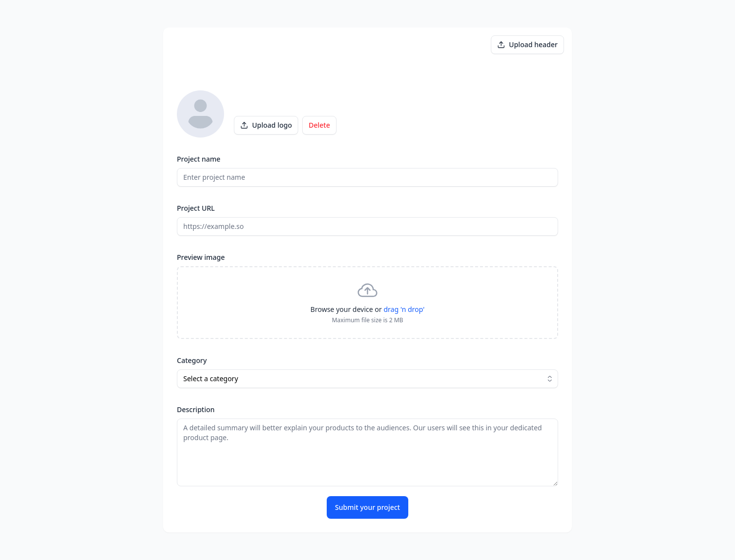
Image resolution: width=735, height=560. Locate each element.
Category (192, 360)
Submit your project (367, 507)
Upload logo (266, 125)
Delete (319, 125)
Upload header (527, 44)
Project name (199, 159)
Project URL (196, 208)
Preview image (201, 257)
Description (196, 409)
